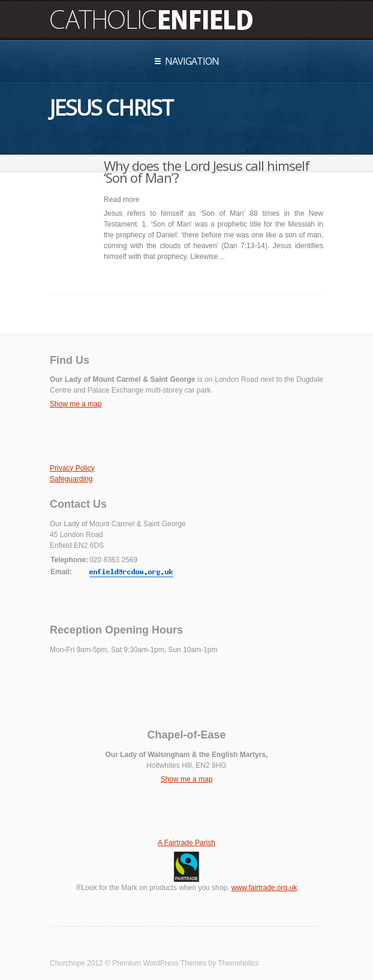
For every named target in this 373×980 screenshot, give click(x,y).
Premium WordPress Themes (159, 963)
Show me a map (76, 404)
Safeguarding (71, 479)
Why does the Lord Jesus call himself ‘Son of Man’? (207, 171)
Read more (121, 200)
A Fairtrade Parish (186, 843)
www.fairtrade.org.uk (264, 888)
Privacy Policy (72, 468)
